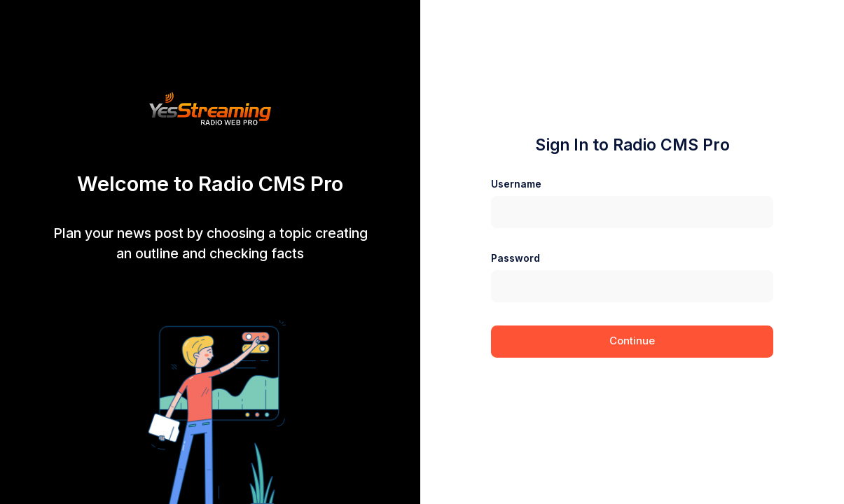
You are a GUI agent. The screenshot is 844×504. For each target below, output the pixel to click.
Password (516, 258)
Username (516, 184)
